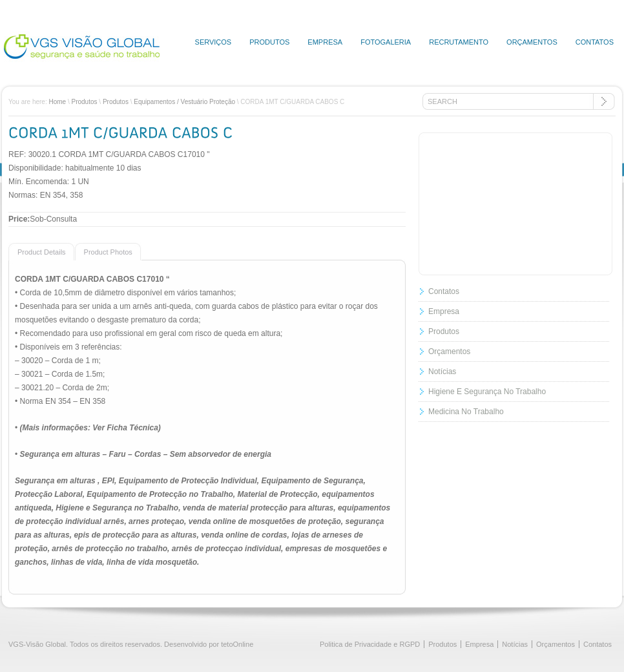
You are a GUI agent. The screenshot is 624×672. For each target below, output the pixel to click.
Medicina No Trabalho (466, 412)
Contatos (595, 42)
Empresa (325, 42)
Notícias (442, 372)
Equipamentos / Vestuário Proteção (184, 102)
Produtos (269, 42)
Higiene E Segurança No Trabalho (487, 392)
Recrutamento (459, 42)
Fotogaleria (386, 42)
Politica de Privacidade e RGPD (370, 644)
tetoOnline (237, 644)
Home (57, 102)
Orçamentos (532, 42)
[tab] (42, 251)
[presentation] (37, 251)
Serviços (213, 42)
